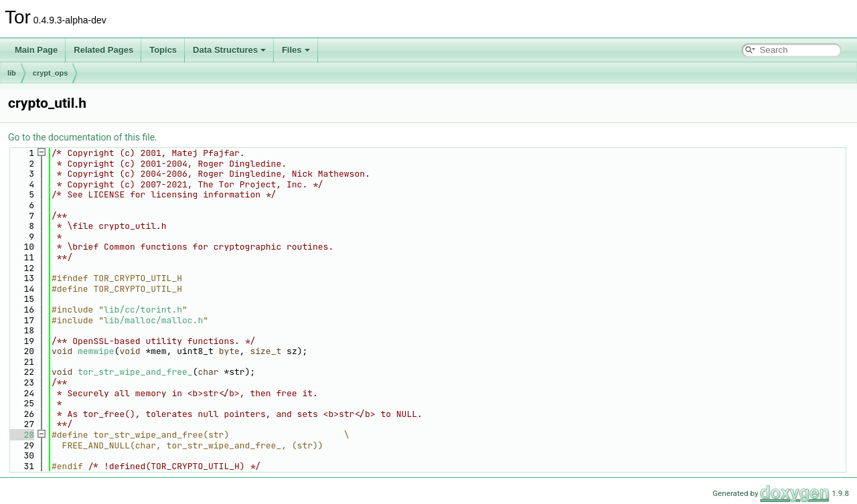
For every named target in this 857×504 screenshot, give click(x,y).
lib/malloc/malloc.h (153, 320)
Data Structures (229, 50)
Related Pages (103, 50)
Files (296, 50)
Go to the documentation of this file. (83, 137)
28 (21, 435)
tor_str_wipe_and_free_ (135, 372)
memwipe (96, 351)
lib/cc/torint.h (143, 310)
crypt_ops (51, 73)
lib (12, 73)
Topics (163, 50)
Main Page (36, 50)
